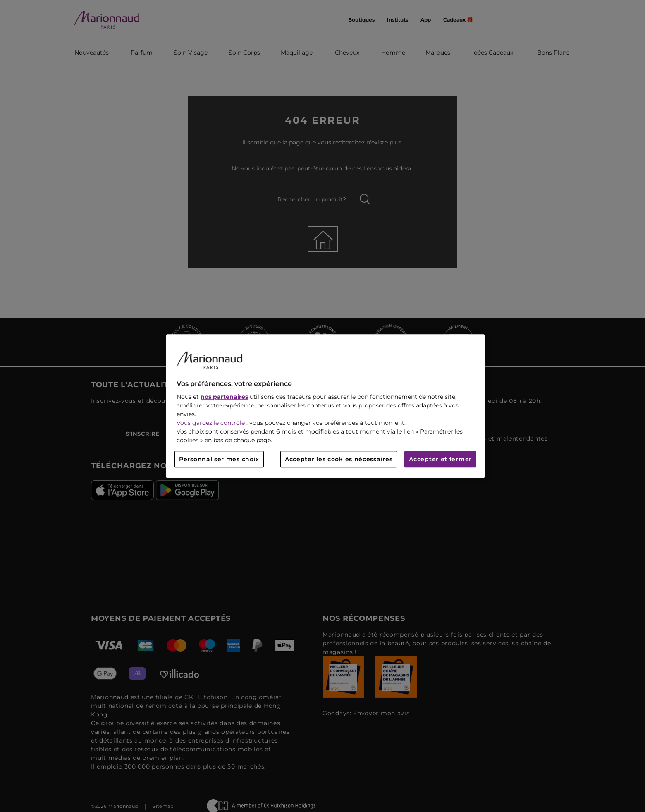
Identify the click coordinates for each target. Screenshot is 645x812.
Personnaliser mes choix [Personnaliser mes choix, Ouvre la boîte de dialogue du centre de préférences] (219, 459)
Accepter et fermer (440, 459)
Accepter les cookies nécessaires (339, 459)
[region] (325, 406)
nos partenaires (224, 397)
